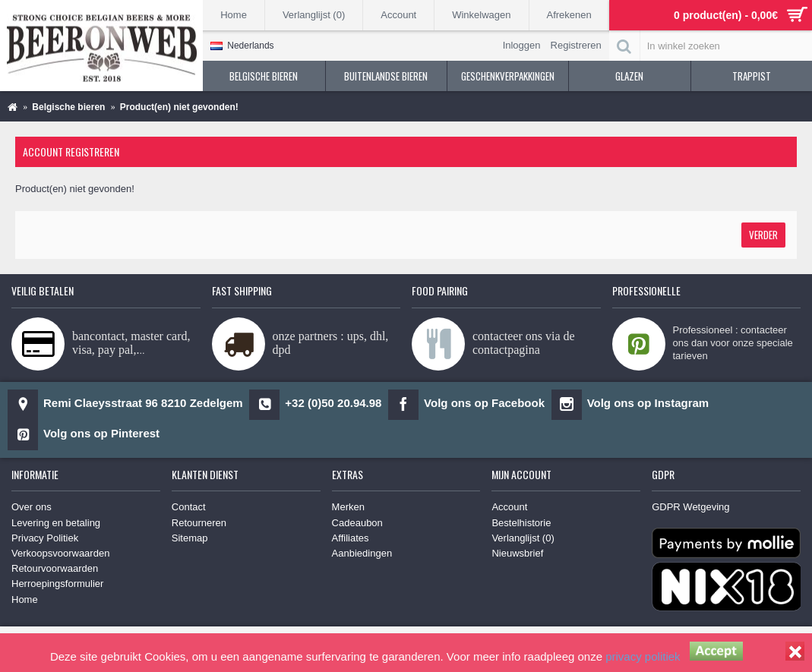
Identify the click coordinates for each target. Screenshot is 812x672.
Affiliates (351, 538)
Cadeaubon (357, 523)
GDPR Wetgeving (690, 507)
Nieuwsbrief (517, 553)
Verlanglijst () (523, 538)
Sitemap (190, 538)
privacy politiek (643, 656)
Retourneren (199, 523)
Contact (189, 507)
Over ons (32, 507)
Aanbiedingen (362, 553)
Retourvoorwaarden (55, 568)
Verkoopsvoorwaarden (60, 553)
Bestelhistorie (521, 523)
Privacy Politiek (45, 538)
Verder (763, 235)
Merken (348, 507)
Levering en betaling (56, 523)
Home (25, 599)
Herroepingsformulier (57, 584)
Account (509, 507)
